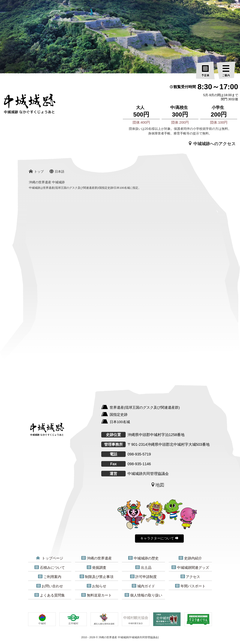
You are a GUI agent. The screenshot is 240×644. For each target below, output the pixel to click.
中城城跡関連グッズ (190, 567)
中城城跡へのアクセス (212, 144)
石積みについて (50, 567)
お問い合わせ (50, 586)
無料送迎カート (97, 595)
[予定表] (205, 71)
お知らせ (97, 586)
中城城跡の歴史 (143, 558)
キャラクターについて (159, 538)
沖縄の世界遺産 (97, 558)
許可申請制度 (144, 577)
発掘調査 (97, 567)
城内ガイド (143, 586)
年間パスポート (190, 586)
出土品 (143, 567)
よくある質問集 (50, 595)
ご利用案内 (50, 577)
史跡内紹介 (190, 558)
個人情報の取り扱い (143, 595)
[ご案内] (226, 71)
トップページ (50, 558)
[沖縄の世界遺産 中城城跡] (24, 106)
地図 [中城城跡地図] (157, 485)
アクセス (190, 577)
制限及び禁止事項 (97, 577)
